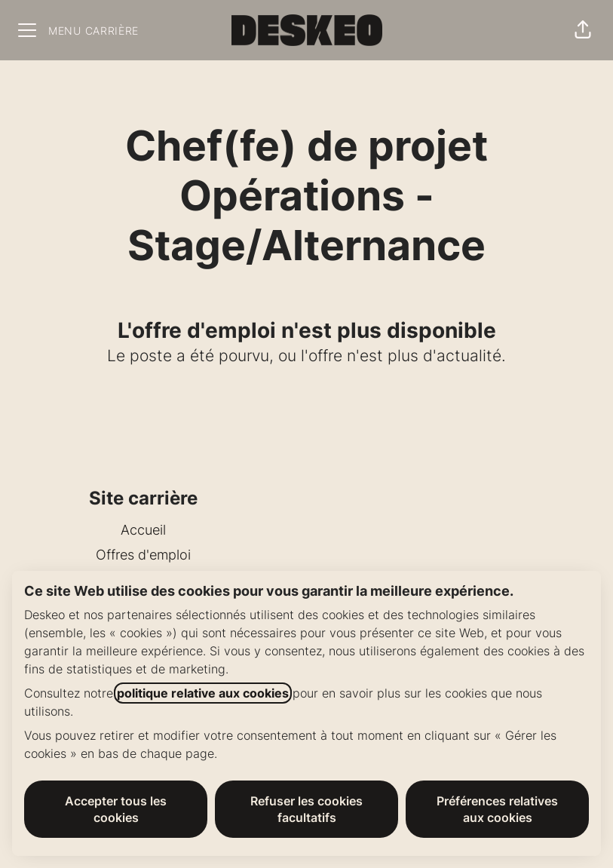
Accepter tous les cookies (116, 809)
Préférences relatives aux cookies (497, 809)
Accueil (143, 530)
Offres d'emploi (143, 555)
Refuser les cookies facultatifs (306, 809)
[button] (583, 30)
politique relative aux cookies (203, 693)
